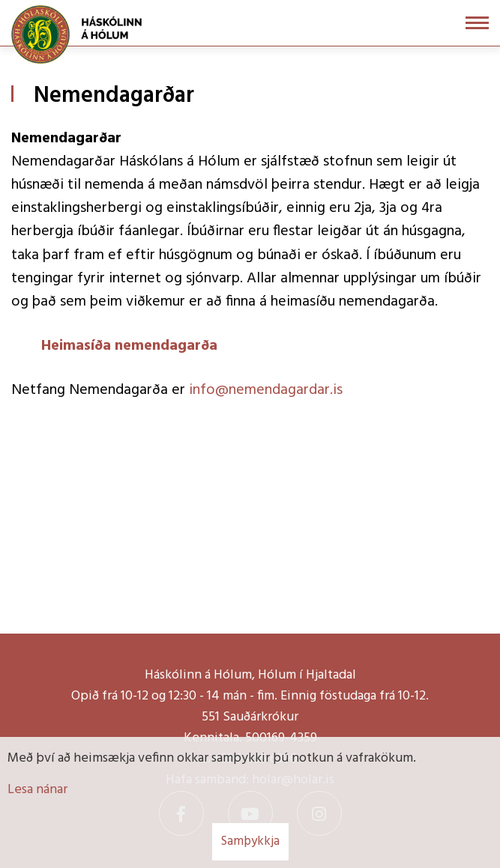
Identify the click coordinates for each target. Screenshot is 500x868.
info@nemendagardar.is (266, 390)
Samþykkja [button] (250, 841)
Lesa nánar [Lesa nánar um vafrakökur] (37, 790)
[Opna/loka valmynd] (477, 23)
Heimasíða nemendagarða (129, 346)
